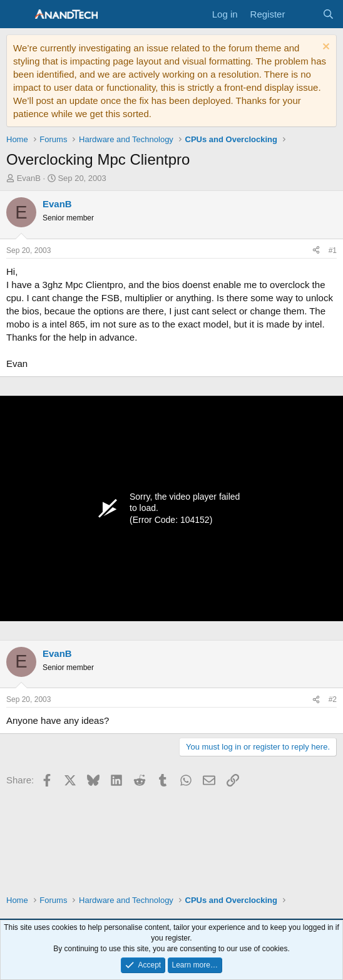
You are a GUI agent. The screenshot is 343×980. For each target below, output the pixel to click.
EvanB (29, 178)
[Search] (328, 14)
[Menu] (17, 14)
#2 (333, 699)
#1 (333, 250)
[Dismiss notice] (325, 48)
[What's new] (303, 14)
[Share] (316, 251)
